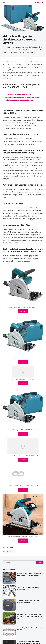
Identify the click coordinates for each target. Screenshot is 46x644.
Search (40, 563)
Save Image (23, 311)
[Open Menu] (4, 3)
